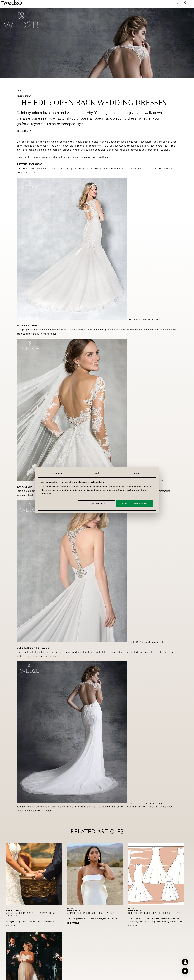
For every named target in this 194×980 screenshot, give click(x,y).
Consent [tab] (58, 473)
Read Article (12, 933)
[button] (185, 971)
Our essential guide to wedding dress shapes (154, 921)
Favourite (182, 5)
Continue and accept (135, 504)
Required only (97, 504)
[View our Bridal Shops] (176, 5)
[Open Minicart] (188, 5)
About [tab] (136, 473)
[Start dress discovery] (185, 962)
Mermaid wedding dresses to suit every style (93, 921)
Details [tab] (97, 473)
